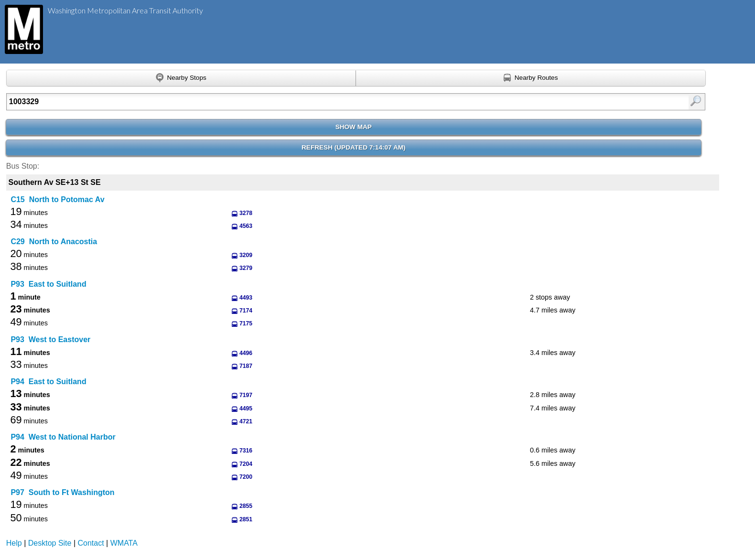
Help (14, 543)
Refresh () (354, 147)
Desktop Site (50, 543)
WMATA (124, 543)
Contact (91, 543)
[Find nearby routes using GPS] (531, 78)
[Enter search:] (305, 102)
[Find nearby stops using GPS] (181, 78)
